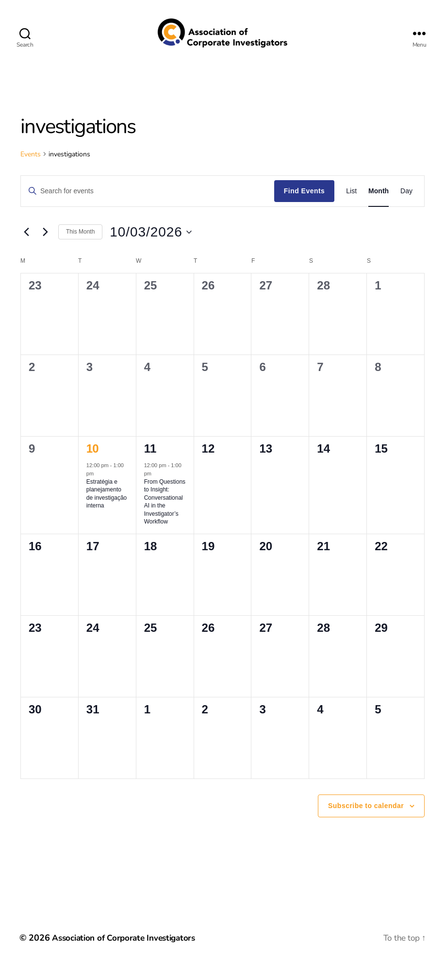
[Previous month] (26, 247)
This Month (80, 246)
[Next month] (45, 247)
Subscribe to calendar (366, 820)
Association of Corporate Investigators (128, 952)
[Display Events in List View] (351, 206)
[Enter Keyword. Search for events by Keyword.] (148, 205)
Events (31, 169)
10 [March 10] (92, 463)
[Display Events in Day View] (406, 206)
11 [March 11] (150, 463)
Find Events (304, 205)
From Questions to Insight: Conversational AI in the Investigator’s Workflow (165, 516)
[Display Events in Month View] (379, 206)
